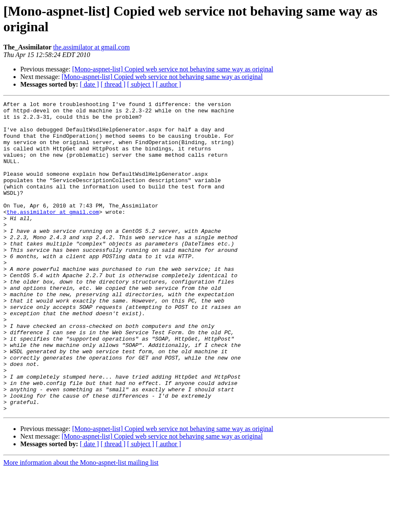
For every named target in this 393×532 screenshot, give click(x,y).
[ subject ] (141, 84)
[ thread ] (113, 84)
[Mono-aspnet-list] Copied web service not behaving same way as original (173, 69)
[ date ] (89, 84)
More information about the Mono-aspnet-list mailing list (81, 525)
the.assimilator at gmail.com (91, 47)
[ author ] (169, 84)
